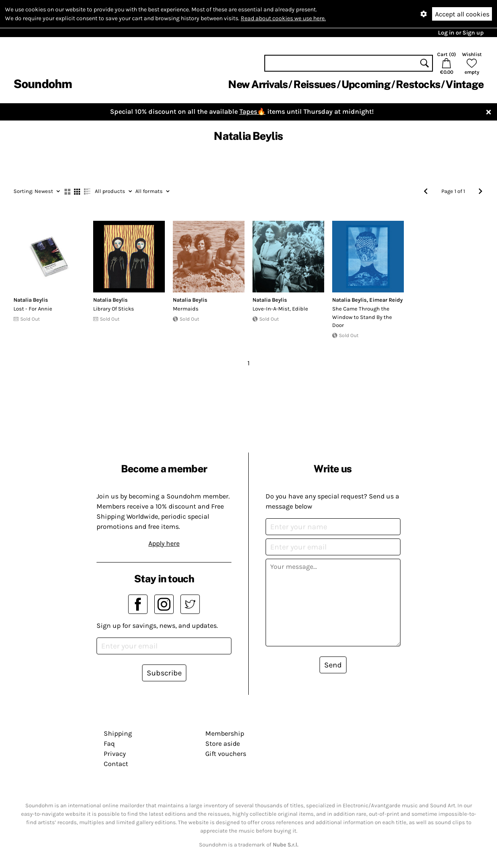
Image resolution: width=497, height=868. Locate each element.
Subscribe (164, 673)
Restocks (418, 84)
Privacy (115, 754)
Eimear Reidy (386, 300)
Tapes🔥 (253, 111)
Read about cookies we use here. (283, 18)
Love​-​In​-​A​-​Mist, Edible (280, 309)
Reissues (315, 84)
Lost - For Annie (33, 309)
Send (333, 665)
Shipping (118, 733)
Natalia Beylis (31, 300)
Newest (37, 191)
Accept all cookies (462, 14)
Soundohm (43, 84)
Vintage (465, 84)
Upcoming (366, 84)
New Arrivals (258, 84)
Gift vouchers (226, 754)
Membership (225, 733)
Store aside (223, 743)
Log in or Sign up (461, 33)
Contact (116, 764)
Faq (109, 743)
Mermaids (186, 309)
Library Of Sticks (114, 309)
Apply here (164, 543)
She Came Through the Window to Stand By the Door (362, 317)
